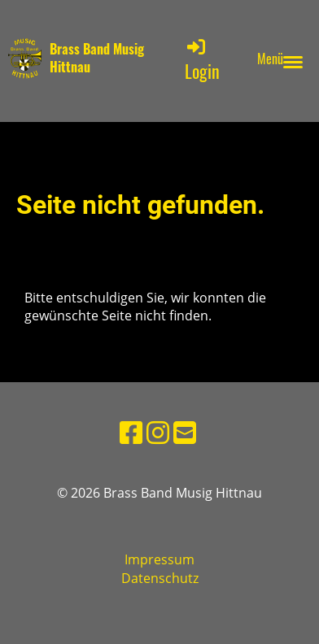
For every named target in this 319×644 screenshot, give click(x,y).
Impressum (159, 559)
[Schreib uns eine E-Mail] (185, 432)
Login (202, 60)
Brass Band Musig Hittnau (97, 59)
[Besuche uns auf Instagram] (158, 432)
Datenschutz (160, 578)
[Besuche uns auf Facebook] (131, 432)
